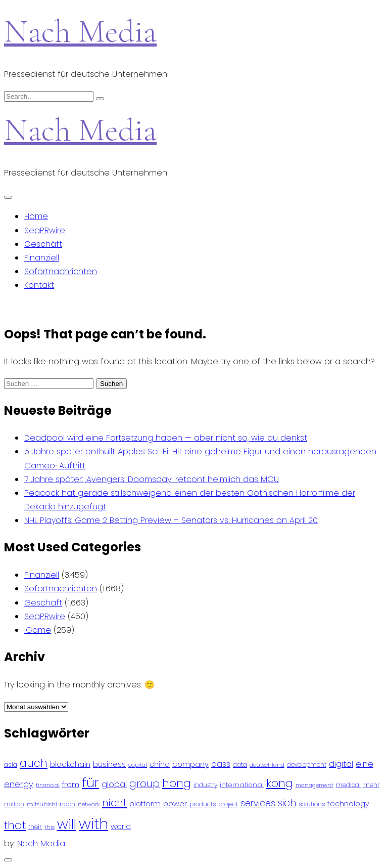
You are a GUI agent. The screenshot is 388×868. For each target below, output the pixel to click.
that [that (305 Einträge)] (15, 825)
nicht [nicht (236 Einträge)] (114, 803)
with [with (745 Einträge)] (93, 824)
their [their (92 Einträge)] (35, 827)
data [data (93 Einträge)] (240, 765)
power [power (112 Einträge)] (175, 804)
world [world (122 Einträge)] (121, 826)
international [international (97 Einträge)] (242, 785)
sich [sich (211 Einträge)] (287, 803)
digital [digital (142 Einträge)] (341, 764)
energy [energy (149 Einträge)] (19, 784)
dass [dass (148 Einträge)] (221, 764)
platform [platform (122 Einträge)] (145, 804)
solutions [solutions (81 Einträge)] (312, 804)
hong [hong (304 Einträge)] (177, 783)
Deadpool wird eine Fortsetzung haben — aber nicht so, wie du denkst (166, 438)
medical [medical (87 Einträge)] (348, 785)
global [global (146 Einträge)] (114, 784)
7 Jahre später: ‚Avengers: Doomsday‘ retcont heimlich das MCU (152, 479)
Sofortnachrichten (61, 271)
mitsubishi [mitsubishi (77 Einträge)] (42, 804)
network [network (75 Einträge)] (89, 804)
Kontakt (39, 285)
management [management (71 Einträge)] (314, 785)
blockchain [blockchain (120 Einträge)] (70, 764)
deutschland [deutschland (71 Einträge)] (267, 765)
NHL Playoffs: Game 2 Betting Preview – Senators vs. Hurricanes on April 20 (171, 520)
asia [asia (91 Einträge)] (11, 765)
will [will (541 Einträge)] (67, 824)
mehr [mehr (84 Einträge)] (371, 785)
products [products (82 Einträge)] (203, 804)
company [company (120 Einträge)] (190, 764)
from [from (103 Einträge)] (71, 785)
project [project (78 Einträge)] (228, 804)
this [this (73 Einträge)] (50, 827)
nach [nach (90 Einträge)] (67, 804)
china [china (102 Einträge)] (160, 765)
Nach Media (80, 31)
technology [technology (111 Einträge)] (348, 804)
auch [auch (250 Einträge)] (34, 763)
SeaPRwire (45, 230)
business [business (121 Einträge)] (109, 764)
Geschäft (43, 244)
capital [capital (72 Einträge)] (138, 765)
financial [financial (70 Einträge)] (48, 785)
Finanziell (42, 258)
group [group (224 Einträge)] (144, 784)
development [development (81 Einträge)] (307, 765)
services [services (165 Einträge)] (258, 803)
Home (36, 216)
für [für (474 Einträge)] (90, 783)
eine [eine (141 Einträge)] (365, 764)
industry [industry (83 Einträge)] (205, 785)
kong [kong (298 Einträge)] (280, 783)
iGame (38, 630)
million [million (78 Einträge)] (14, 804)
